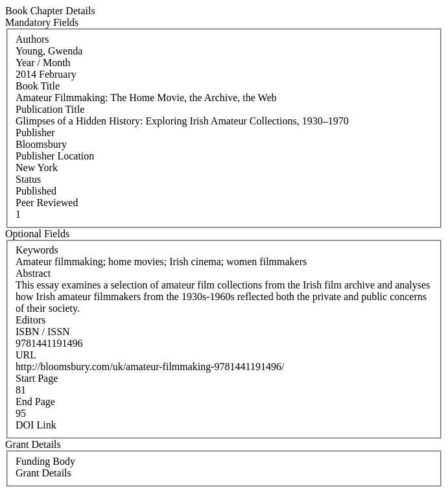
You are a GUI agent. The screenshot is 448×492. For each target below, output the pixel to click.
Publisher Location (55, 156)
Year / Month (43, 63)
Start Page (37, 378)
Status (28, 179)
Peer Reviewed (47, 203)
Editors (30, 320)
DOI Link (36, 425)
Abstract (33, 273)
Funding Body (45, 461)
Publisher (35, 133)
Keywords (37, 250)
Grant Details (43, 473)
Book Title (38, 86)
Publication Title (50, 109)
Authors (32, 39)
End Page (35, 402)
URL (26, 355)
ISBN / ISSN (43, 332)
